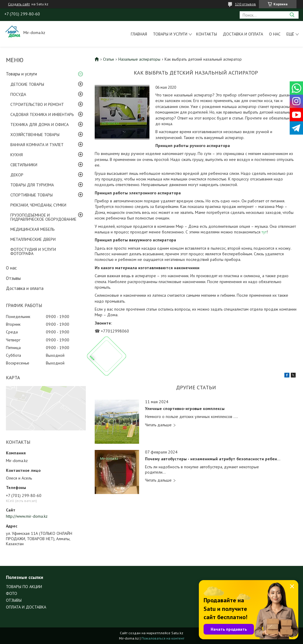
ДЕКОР (17, 175)
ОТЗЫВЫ (14, 600)
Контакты (207, 34)
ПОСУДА (18, 94)
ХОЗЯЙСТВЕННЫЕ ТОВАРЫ (35, 135)
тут (264, 232)
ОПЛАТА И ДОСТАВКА (26, 607)
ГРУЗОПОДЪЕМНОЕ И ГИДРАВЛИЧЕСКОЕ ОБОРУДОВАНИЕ (43, 217)
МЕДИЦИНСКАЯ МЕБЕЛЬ (32, 229)
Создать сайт (19, 4)
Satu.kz (177, 633)
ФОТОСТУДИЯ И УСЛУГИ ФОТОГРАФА (33, 251)
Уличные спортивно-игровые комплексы (185, 409)
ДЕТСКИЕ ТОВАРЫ (27, 84)
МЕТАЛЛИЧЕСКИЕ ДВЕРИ (33, 239)
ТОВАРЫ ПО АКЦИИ (24, 587)
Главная (139, 34)
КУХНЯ (17, 155)
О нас (275, 34)
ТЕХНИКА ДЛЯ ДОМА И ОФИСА (40, 125)
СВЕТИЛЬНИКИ (24, 165)
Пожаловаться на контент (163, 638)
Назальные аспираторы (139, 59)
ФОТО (12, 593)
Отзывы (13, 278)
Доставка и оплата (243, 34)
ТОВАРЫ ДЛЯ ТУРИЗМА (32, 185)
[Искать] (292, 15)
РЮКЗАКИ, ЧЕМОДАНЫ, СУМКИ (38, 205)
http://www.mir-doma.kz (27, 516)
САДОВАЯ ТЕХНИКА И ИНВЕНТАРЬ (42, 114)
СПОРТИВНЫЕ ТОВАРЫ (32, 195)
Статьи (108, 59)
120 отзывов (245, 4)
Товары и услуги (170, 34)
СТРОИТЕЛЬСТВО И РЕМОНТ (37, 104)
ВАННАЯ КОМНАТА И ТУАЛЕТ (37, 145)
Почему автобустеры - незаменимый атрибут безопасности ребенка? (213, 459)
